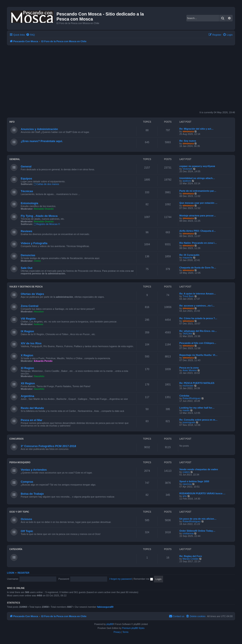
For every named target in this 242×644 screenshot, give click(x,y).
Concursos (16, 439)
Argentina (27, 396)
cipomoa (187, 484)
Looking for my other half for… (197, 408)
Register (24, 573)
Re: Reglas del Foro (191, 556)
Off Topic (27, 531)
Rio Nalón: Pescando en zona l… (198, 243)
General (15, 159)
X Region (27, 355)
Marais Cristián (191, 559)
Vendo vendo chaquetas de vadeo (199, 469)
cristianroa (188, 533)
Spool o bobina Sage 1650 (194, 481)
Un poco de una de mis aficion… (198, 519)
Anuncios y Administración (39, 129)
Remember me (143, 579)
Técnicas (27, 191)
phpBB (110, 624)
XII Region (28, 383)
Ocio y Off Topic (19, 512)
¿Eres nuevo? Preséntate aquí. (42, 141)
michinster (188, 386)
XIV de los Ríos (31, 343)
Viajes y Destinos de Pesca (26, 287)
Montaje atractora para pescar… (198, 216)
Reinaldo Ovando (44, 209)
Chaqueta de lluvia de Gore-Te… (198, 268)
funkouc (39, 324)
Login (11, 573)
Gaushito (39, 376)
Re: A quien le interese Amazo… (198, 294)
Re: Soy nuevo (188, 141)
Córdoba (184, 396)
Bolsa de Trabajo (32, 494)
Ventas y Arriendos (34, 470)
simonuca (188, 131)
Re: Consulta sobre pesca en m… (198, 420)
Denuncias (28, 255)
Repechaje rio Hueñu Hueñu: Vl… (198, 355)
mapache (188, 258)
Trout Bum (188, 296)
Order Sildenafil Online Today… (197, 531)
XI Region (27, 368)
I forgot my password (120, 579)
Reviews (27, 231)
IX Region (27, 331)
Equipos (26, 178)
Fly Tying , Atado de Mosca (39, 216)
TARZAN (187, 334)
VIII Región (28, 319)
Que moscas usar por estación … (198, 203)
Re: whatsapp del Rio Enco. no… (198, 331)
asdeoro (187, 181)
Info (12, 122)
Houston (39, 312)
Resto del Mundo (32, 408)
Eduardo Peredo (43, 361)
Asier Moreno (190, 370)
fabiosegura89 (105, 607)
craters (186, 472)
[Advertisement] (124, 78)
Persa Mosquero (20, 462)
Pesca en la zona (189, 368)
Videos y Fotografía (34, 243)
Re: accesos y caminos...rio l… (197, 306)
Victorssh (188, 169)
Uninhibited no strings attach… (197, 178)
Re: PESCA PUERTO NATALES (197, 383)
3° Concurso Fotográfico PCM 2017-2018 (48, 446)
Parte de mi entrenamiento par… (198, 191)
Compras (27, 482)
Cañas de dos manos (46, 184)
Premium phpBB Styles (133, 628)
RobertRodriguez (192, 398)
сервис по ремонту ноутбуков (197, 166)
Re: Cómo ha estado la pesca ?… (198, 318)
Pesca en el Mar (32, 420)
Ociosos (26, 519)
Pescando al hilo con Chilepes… (198, 343)
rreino (37, 261)
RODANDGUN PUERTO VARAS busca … (202, 493)
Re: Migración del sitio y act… (196, 129)
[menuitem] (30, 35)
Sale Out (27, 268)
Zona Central (30, 306)
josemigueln (189, 422)
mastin (186, 410)
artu (185, 496)
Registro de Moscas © (47, 224)
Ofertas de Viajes (32, 294)
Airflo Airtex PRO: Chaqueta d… (198, 231)
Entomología (29, 203)
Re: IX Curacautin (189, 255)
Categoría (16, 549)
